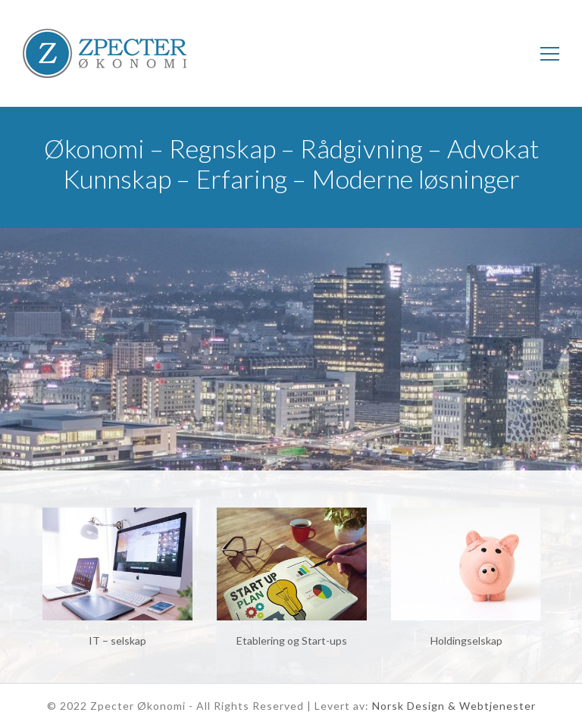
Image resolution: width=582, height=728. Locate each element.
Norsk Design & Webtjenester (454, 706)
